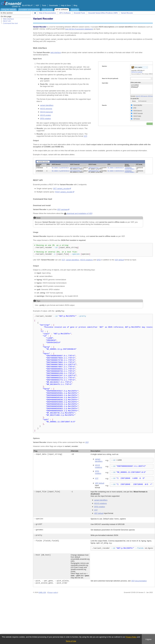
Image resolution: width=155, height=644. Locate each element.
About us (75, 10)
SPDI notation (45, 118)
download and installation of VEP (79, 213)
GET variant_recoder (61, 189)
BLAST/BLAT (27, 5)
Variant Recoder (127, 13)
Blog (75, 5)
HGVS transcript (46, 112)
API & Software (65, 13)
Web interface (8, 19)
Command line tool (10, 23)
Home (35, 13)
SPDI (99, 260)
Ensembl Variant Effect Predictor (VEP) (103, 13)
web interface (56, 52)
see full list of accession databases (79, 29)
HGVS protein (45, 115)
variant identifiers (47, 105)
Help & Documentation (48, 13)
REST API (7, 21)
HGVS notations (87, 260)
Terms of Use (71, 641)
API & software (62, 10)
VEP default (119, 260)
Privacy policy (53, 592)
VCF (85, 136)
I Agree (148, 639)
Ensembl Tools (80, 13)
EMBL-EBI (42, 592)
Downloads (54, 5)
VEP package (62, 209)
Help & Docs (66, 5)
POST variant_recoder (64, 192)
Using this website (9, 10)
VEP (37, 5)
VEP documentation (139, 581)
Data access (47, 10)
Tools (44, 5)
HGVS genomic (46, 109)
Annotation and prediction (29, 10)
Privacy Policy (131, 637)
